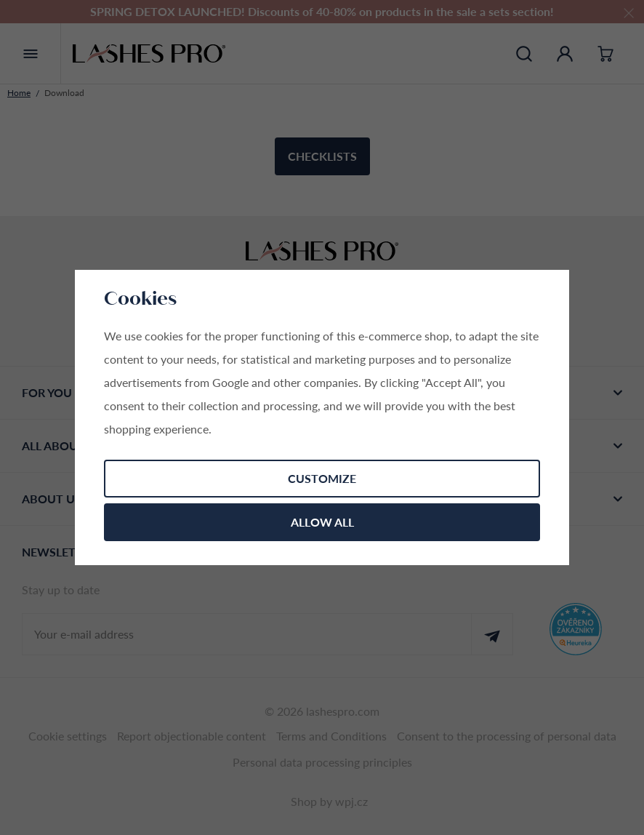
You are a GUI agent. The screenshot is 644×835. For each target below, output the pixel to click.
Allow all (322, 522)
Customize (322, 478)
